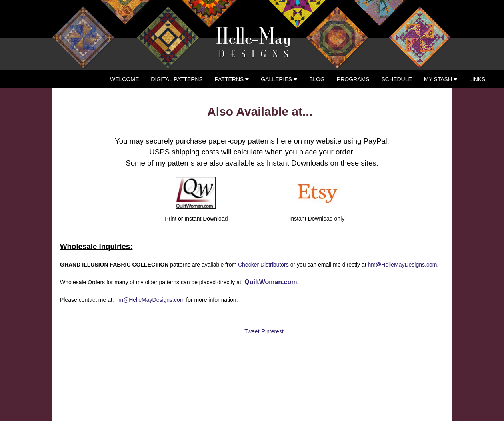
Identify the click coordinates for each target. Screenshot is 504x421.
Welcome (124, 79)
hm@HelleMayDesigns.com (402, 265)
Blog (317, 79)
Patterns (232, 79)
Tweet (252, 331)
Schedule (397, 79)
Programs (353, 79)
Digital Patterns (177, 79)
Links (477, 79)
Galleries (279, 79)
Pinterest (273, 331)
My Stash (441, 79)
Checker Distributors (263, 265)
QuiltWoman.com (270, 282)
